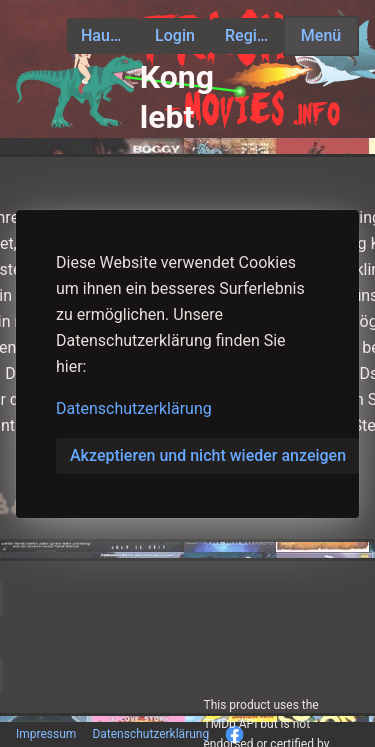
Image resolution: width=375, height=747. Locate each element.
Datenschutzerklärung (134, 408)
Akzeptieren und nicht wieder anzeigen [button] (208, 455)
